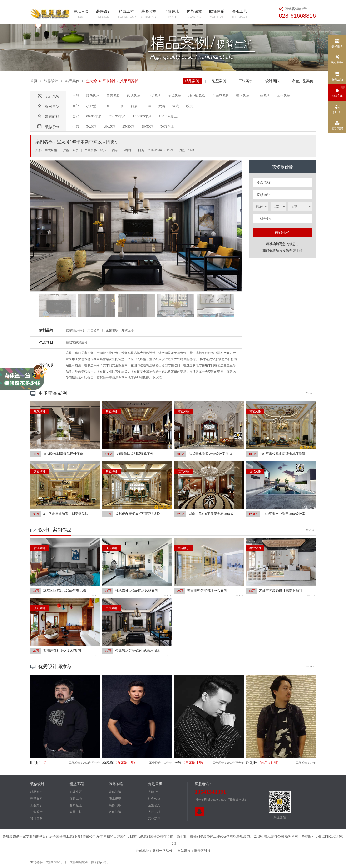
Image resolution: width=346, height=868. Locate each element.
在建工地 (76, 799)
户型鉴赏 (36, 812)
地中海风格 (197, 96)
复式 (176, 106)
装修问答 (115, 805)
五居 (148, 106)
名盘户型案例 (303, 81)
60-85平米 (94, 116)
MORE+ (311, 393)
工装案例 (246, 81)
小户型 (91, 106)
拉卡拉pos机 (99, 862)
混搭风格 (243, 96)
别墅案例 (219, 81)
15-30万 (128, 126)
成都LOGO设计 (56, 862)
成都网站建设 (79, 862)
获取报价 (282, 233)
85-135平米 (117, 116)
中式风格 (154, 96)
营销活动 (154, 819)
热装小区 (76, 792)
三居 (120, 106)
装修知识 (115, 792)
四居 (134, 106)
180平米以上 (168, 116)
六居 (162, 106)
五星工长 (76, 812)
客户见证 (76, 805)
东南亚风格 (221, 96)
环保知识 (115, 812)
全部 (76, 96)
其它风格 (284, 96)
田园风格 (113, 96)
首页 (34, 81)
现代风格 (93, 96)
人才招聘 (154, 812)
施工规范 (115, 799)
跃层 (189, 106)
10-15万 (109, 126)
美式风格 (175, 96)
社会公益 (154, 799)
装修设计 (51, 81)
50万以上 (167, 126)
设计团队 (272, 81)
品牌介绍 (154, 792)
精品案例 (72, 81)
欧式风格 (134, 96)
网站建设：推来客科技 (194, 851)
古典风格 (263, 96)
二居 (107, 106)
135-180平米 (142, 116)
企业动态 (154, 805)
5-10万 (91, 126)
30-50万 (147, 126)
